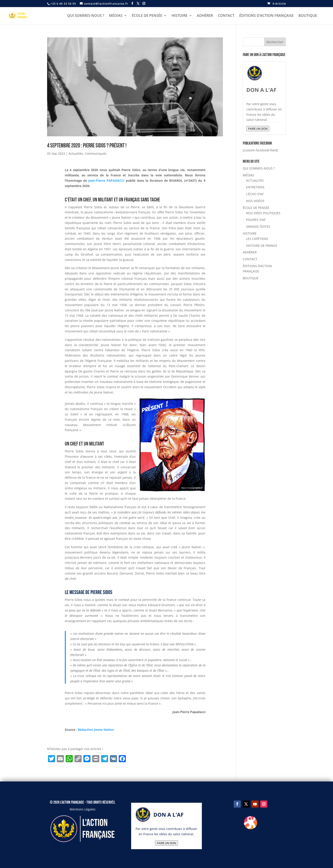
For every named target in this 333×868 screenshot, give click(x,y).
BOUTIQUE (308, 16)
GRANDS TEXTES (258, 227)
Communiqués (96, 153)
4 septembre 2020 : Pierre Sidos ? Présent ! (87, 146)
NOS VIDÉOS (255, 201)
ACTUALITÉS (255, 180)
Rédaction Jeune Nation (96, 730)
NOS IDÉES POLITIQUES (263, 213)
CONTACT (226, 16)
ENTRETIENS (255, 187)
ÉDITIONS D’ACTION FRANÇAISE (266, 16)
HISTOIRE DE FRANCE (262, 246)
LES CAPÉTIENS (257, 239)
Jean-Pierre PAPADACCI (106, 180)
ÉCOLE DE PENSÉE (147, 16)
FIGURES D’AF (256, 220)
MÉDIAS (116, 16)
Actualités (76, 153)
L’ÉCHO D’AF (255, 194)
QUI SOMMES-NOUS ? (86, 16)
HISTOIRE (180, 16)
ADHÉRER (205, 16)
